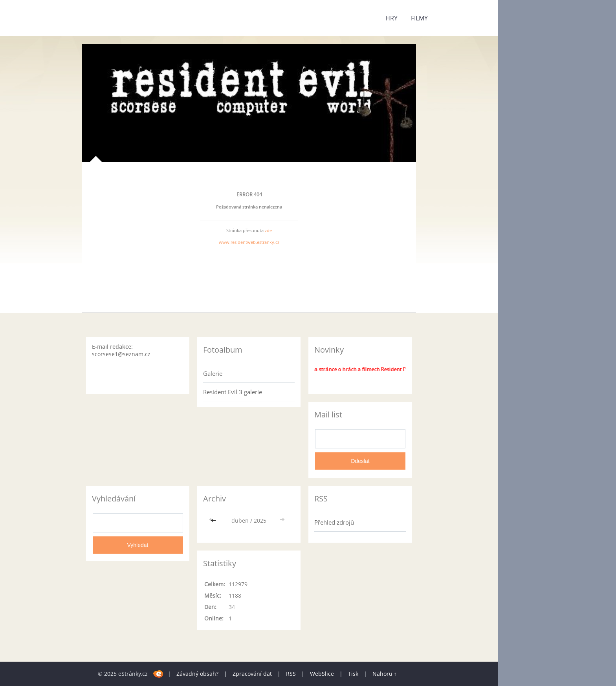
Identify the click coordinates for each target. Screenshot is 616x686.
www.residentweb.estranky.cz (249, 242)
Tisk (353, 674)
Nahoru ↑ (385, 674)
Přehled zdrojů (334, 522)
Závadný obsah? (197, 674)
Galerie (213, 373)
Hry (391, 18)
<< (214, 520)
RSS (291, 674)
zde (268, 230)
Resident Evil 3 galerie (233, 392)
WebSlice (322, 674)
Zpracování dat (252, 674)
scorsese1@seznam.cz (121, 354)
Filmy (419, 18)
